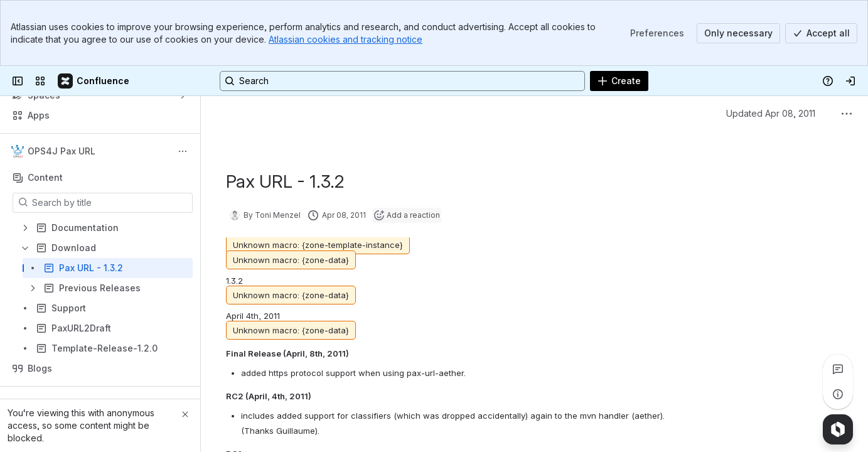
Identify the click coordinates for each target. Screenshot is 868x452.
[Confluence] (94, 81)
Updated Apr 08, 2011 (771, 113)
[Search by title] (110, 203)
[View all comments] (838, 369)
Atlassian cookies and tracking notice (346, 39)
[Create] (619, 81)
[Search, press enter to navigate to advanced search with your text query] (402, 81)
